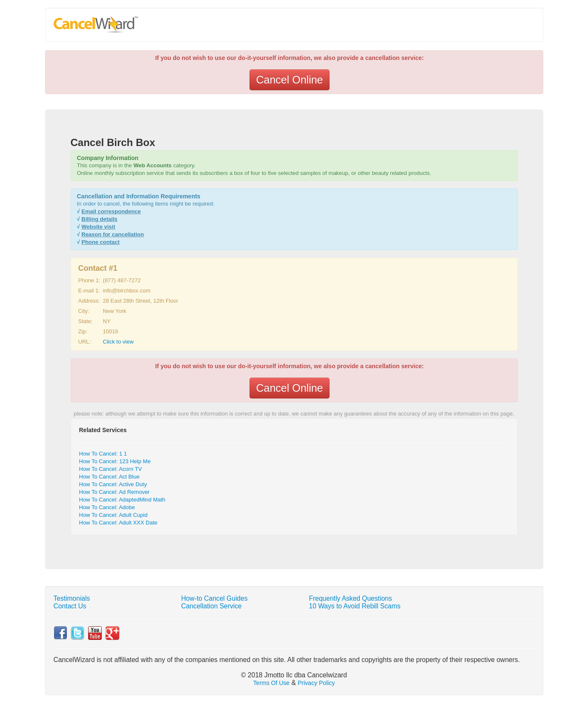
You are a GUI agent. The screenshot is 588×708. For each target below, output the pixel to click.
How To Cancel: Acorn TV (111, 469)
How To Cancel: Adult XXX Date (118, 523)
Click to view (118, 342)
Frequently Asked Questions (351, 598)
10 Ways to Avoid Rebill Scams (355, 606)
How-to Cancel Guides (215, 598)
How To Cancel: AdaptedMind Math (122, 500)
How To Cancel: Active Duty (113, 484)
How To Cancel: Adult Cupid (113, 515)
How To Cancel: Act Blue (109, 477)
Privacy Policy (316, 683)
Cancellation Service (212, 606)
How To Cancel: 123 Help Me (115, 461)
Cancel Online (289, 80)
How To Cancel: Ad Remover (115, 492)
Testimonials (72, 598)
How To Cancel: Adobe (107, 507)
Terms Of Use (272, 683)
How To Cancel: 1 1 (103, 454)
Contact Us (70, 606)
